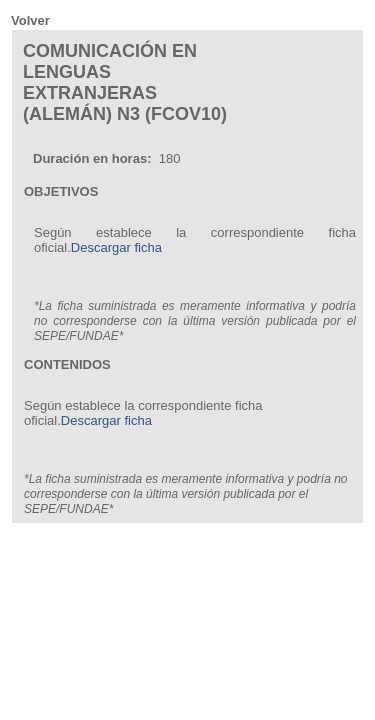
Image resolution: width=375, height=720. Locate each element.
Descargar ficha (116, 247)
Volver (30, 20)
